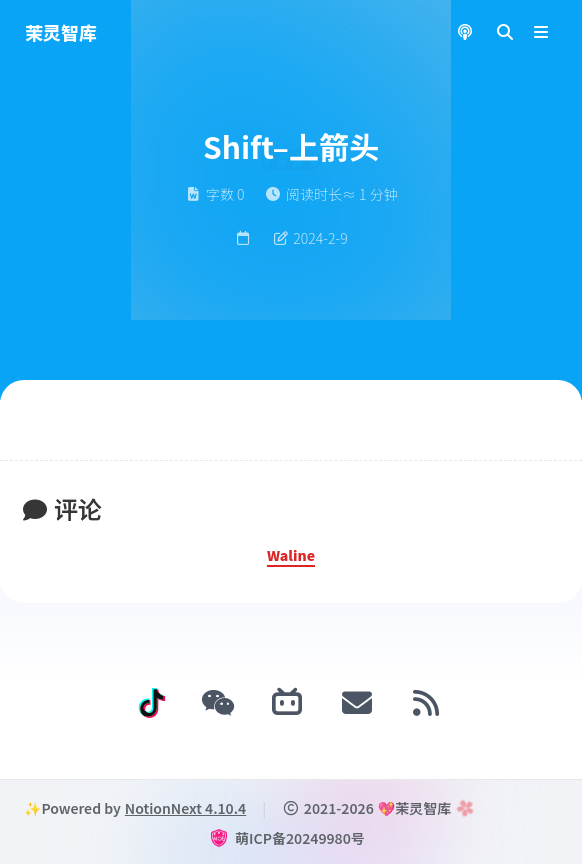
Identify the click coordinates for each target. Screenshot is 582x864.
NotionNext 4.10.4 (185, 808)
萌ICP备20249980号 (300, 838)
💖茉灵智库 (414, 808)
